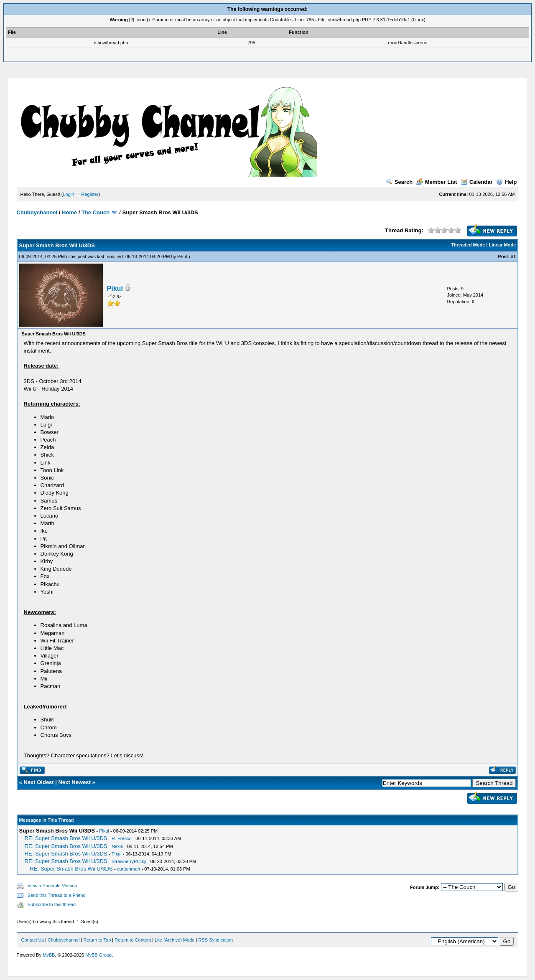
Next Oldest (38, 782)
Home (69, 212)
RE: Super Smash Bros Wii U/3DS (66, 838)
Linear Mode (503, 245)
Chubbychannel (37, 212)
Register (90, 194)
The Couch (96, 212)
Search (399, 182)
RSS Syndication (215, 940)
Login (69, 194)
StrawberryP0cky (129, 861)
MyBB (49, 955)
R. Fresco (122, 838)
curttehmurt (129, 869)
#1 (513, 256)
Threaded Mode (468, 245)
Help (506, 182)
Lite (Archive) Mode (175, 940)
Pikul (182, 256)
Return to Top (97, 940)
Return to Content (133, 940)
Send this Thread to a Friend (57, 895)
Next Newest (75, 782)
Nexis (117, 846)
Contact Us (33, 940)
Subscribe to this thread (52, 904)
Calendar (477, 182)
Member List (437, 182)
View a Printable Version (52, 886)
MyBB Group (98, 955)
